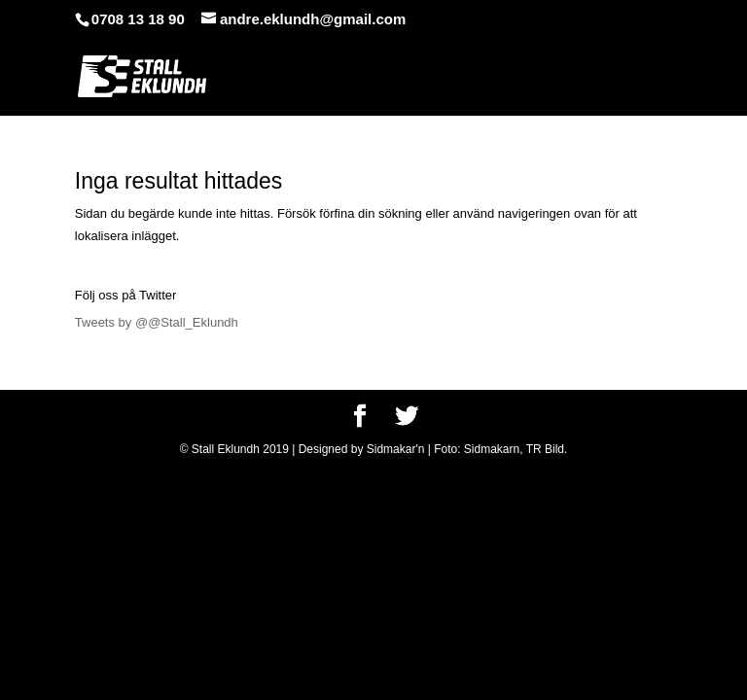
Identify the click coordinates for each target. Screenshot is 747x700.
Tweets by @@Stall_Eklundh (157, 322)
